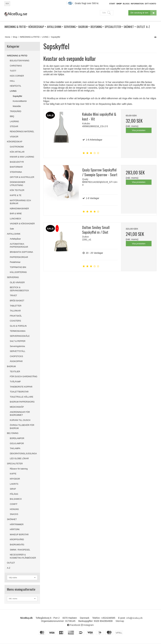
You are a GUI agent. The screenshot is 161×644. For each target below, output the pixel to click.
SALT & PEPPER (18, 341)
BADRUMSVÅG (17, 545)
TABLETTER (16, 306)
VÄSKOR (14, 137)
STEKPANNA (16, 172)
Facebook (74, 625)
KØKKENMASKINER (19, 209)
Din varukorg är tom (143, 13)
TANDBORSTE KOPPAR (21, 387)
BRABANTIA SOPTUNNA (21, 252)
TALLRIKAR (15, 311)
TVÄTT (13, 71)
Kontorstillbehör (20, 101)
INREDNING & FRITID (17, 56)
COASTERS (15, 321)
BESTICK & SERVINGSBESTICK (20, 289)
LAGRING (14, 121)
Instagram (87, 625)
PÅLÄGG (14, 494)
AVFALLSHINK (14, 234)
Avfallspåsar (15, 239)
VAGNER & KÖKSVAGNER (22, 224)
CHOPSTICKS (17, 356)
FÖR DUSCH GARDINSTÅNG (24, 377)
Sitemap (120, 621)
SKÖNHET (12, 519)
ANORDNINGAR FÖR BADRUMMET (20, 414)
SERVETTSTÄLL (18, 351)
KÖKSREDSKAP (15, 142)
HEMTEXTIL (16, 86)
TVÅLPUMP (15, 382)
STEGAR (14, 126)
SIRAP (13, 489)
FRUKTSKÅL (16, 316)
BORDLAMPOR (17, 438)
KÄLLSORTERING (18, 272)
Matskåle (17, 106)
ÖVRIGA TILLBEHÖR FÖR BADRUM (22, 427)
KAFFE (13, 474)
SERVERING (13, 277)
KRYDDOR (15, 479)
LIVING (13, 91)
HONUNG (14, 509)
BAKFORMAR (16, 167)
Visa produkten (139, 130)
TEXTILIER (15, 372)
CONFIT (14, 504)
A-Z (9, 568)
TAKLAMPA (15, 448)
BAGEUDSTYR (17, 162)
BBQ (12, 116)
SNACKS (14, 514)
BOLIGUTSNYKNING (20, 61)
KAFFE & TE (16, 195)
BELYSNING (13, 433)
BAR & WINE (16, 214)
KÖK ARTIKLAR (17, 152)
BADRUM (11, 366)
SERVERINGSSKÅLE (20, 336)
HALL (12, 81)
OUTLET (11, 563)
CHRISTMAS (16, 66)
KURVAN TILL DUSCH (20, 420)
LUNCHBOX (16, 219)
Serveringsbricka (17, 346)
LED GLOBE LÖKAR (19, 459)
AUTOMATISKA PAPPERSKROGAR (19, 245)
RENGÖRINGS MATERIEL (22, 132)
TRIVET (14, 296)
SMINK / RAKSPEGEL (20, 550)
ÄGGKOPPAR (16, 361)
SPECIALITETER (15, 464)
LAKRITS (14, 484)
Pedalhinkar (15, 262)
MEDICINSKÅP (17, 407)
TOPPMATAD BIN (18, 267)
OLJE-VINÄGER (17, 282)
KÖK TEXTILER (17, 190)
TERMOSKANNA (18, 331)
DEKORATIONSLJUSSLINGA (23, 454)
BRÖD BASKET (17, 301)
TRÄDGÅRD (16, 111)
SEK (7, 3)
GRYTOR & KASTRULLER (22, 177)
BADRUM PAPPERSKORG (22, 402)
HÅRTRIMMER (17, 524)
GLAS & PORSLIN (18, 326)
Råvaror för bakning (19, 469)
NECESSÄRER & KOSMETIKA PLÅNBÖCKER (23, 556)
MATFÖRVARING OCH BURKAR (20, 202)
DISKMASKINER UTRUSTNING (18, 184)
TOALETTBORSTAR (19, 392)
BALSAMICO (16, 499)
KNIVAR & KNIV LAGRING (22, 157)
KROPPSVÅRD (17, 540)
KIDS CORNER (17, 76)
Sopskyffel (17, 96)
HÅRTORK (15, 529)
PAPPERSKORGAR (19, 257)
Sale (12, 229)
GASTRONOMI (17, 147)
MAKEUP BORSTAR (19, 535)
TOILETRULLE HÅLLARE (22, 397)
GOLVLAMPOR (17, 443)
